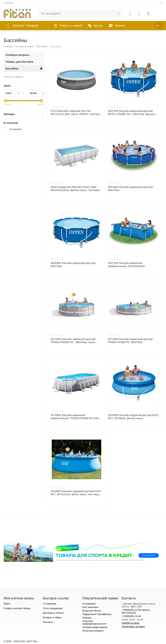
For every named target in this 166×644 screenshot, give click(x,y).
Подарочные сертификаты (97, 614)
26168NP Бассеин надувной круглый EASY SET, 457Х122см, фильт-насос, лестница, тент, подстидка (76, 493)
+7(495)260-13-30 (131, 616)
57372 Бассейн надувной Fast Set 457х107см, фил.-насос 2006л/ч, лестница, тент (76, 112)
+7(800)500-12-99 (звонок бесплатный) (136, 611)
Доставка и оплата (53, 613)
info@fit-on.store (130, 623)
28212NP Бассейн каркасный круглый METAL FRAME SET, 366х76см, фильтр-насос (132, 112)
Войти (7, 604)
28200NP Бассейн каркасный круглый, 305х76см (73, 265)
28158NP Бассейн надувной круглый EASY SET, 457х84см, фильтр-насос (133, 417)
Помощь (87, 618)
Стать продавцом (53, 608)
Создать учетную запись (17, 608)
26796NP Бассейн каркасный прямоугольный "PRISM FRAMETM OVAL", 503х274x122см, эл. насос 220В (76, 417)
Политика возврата (93, 631)
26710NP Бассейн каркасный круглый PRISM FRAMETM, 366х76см (130, 341)
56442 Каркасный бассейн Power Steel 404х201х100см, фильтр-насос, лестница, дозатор (75, 188)
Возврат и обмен (52, 617)
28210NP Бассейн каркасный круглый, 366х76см (131, 188)
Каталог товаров (25, 26)
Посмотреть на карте (133, 626)
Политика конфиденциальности (94, 623)
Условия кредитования (95, 627)
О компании (50, 604)
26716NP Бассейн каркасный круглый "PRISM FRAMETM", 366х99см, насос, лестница (73, 341)
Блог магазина (90, 607)
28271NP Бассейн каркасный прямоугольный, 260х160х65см (126, 265)
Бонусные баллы (92, 611)
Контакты (48, 622)
